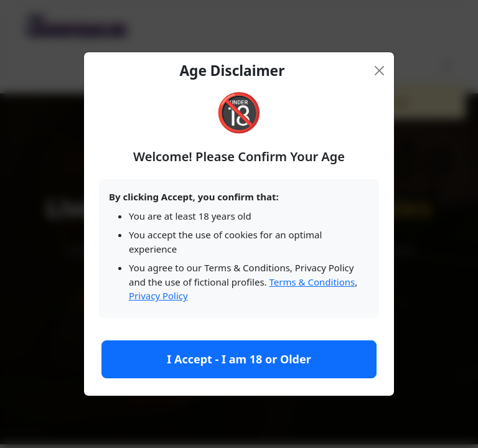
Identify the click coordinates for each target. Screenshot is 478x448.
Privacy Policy (158, 296)
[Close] (380, 71)
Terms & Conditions (312, 282)
